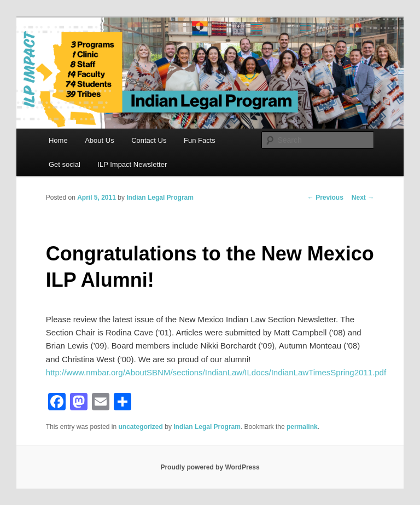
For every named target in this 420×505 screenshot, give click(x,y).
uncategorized (141, 427)
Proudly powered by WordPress (210, 467)
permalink (302, 427)
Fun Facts (200, 140)
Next (363, 198)
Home (58, 140)
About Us (99, 140)
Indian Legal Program (160, 198)
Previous (325, 198)
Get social (65, 164)
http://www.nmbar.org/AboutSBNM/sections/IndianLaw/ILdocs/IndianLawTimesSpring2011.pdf (216, 372)
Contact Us (149, 140)
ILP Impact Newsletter (132, 164)
